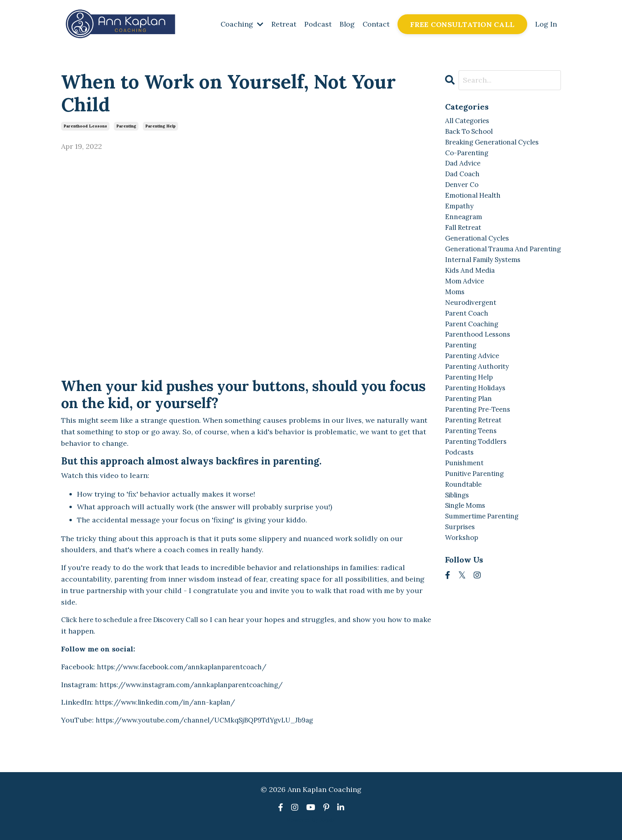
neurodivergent (472, 327)
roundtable (465, 521)
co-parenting (468, 155)
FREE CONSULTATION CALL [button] (463, 24)
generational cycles (480, 247)
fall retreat (465, 235)
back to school (471, 132)
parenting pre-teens (480, 441)
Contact (376, 24)
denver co (463, 190)
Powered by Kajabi (311, 820)
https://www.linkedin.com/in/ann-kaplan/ (169, 702)
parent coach (468, 338)
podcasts (461, 487)
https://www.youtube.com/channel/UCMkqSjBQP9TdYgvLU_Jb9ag (211, 720)
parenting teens (473, 464)
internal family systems (486, 281)
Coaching (241, 24)
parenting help (160, 126)
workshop (463, 578)
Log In (546, 24)
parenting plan (470, 430)
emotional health (475, 201)
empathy (460, 213)
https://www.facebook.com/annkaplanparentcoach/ (187, 667)
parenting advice (474, 384)
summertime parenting (485, 556)
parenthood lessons (85, 126)
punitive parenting (477, 510)
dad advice (464, 167)
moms (455, 315)
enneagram (465, 224)
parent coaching (474, 350)
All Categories (469, 121)
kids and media (472, 292)
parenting (126, 126)
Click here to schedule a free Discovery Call (137, 620)
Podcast (317, 24)
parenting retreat (475, 453)
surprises (462, 567)
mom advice (466, 304)
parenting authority (479, 396)
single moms (467, 544)
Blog (347, 24)
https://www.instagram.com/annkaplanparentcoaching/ (197, 685)
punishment (466, 498)
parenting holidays (478, 418)
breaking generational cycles (496, 144)
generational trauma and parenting (490, 264)
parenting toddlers (478, 475)
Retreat (283, 24)
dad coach (464, 178)
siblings (459, 533)
